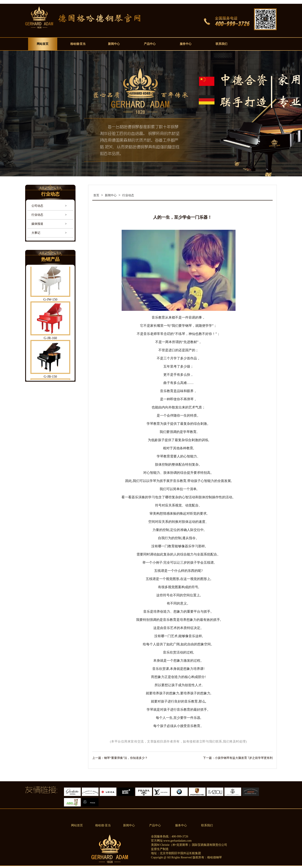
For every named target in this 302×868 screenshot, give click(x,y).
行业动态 (37, 215)
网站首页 (43, 44)
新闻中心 (114, 44)
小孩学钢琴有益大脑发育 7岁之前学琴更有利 (244, 758)
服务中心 (186, 44)
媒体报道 (37, 224)
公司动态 (37, 206)
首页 (96, 195)
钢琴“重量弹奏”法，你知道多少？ (126, 758)
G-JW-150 (50, 300)
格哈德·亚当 (78, 44)
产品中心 (150, 44)
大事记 (36, 233)
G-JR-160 (50, 339)
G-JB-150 (50, 377)
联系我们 (221, 44)
